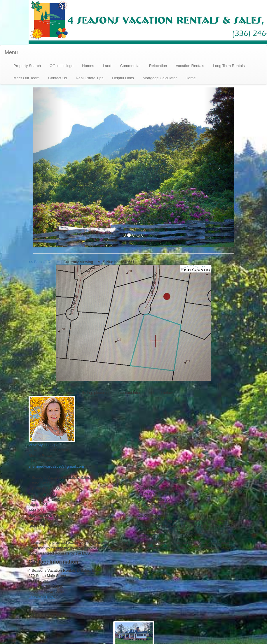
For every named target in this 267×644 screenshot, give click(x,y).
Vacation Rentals (190, 66)
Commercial (130, 66)
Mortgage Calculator (160, 78)
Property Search (27, 66)
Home (191, 78)
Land (107, 66)
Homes (88, 66)
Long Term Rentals (229, 66)
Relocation (158, 66)
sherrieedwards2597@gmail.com (56, 466)
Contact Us (57, 78)
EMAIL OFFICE (42, 597)
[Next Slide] (219, 167)
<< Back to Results (45, 262)
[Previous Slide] (48, 167)
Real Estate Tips (90, 78)
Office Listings (61, 66)
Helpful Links (123, 78)
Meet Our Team (26, 78)
